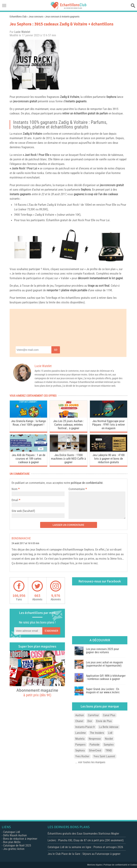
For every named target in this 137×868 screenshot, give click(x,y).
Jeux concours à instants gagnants (62, 17)
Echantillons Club (18, 17)
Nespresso (95, 739)
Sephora (111, 97)
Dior (90, 721)
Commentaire (78, 489)
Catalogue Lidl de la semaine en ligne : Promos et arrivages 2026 (85, 847)
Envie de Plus (104, 721)
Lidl (110, 733)
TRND (109, 750)
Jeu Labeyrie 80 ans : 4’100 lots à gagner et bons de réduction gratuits (109, 459)
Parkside (95, 745)
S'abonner (51, 631)
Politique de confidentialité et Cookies (120, 865)
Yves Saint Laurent (104, 756)
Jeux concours (36, 17)
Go (56, 350)
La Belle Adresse (109, 727)
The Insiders (97, 733)
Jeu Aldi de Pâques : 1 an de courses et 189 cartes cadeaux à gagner (29, 459)
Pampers (80, 745)
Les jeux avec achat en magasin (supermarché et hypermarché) (104, 664)
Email (15, 500)
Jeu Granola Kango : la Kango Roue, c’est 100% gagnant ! (29, 423)
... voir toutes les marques (90, 762)
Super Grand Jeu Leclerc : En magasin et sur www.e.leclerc (103, 691)
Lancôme (81, 733)
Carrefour (93, 715)
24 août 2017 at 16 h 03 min (25, 543)
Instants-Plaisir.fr (85, 727)
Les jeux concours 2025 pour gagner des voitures (102, 651)
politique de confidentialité (87, 483)
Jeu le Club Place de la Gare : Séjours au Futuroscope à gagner (84, 854)
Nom (15, 489)
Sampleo (109, 745)
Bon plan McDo (12, 842)
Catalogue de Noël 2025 (17, 845)
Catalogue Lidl (12, 832)
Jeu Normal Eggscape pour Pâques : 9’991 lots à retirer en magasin (109, 425)
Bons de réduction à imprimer (20, 839)
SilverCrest (95, 750)
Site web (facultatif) (23, 511)
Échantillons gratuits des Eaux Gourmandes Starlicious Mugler (83, 834)
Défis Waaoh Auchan (15, 835)
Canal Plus (109, 715)
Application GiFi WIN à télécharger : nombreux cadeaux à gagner (106, 677)
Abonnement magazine (37, 692)
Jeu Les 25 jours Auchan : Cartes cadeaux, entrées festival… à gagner (68, 425)
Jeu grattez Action (14, 849)
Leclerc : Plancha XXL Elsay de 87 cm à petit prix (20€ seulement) (86, 840)
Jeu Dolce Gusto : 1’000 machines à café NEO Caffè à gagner (68, 459)
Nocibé (109, 739)
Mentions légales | (95, 865)
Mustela (80, 739)
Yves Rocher (82, 756)
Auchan (80, 715)
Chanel (79, 721)
